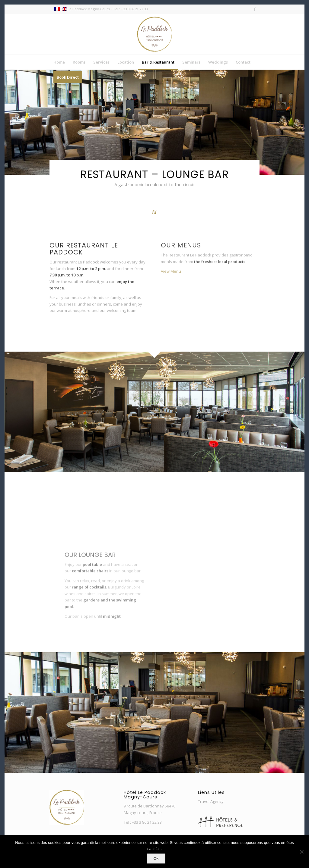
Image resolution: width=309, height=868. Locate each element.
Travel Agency (211, 801)
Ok (156, 859)
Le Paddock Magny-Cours (89, 9)
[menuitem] (59, 62)
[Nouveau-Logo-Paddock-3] (154, 34)
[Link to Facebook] (255, 9)
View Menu (171, 280)
